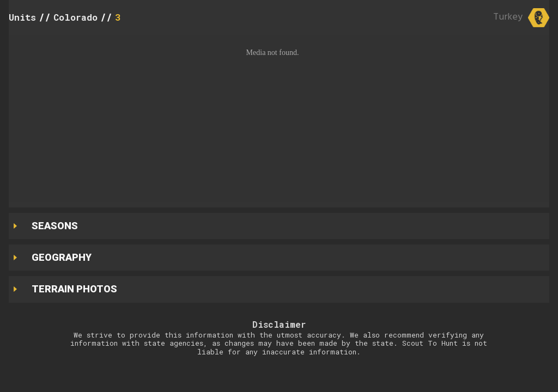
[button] (279, 118)
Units (22, 17)
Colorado (75, 17)
